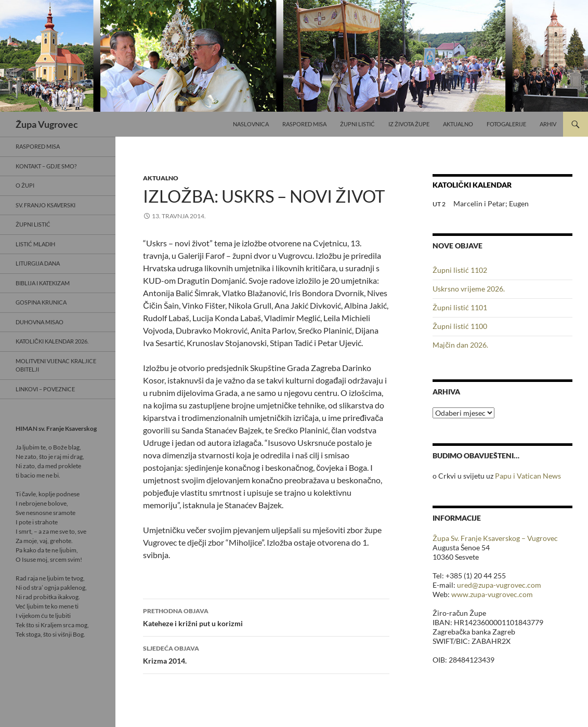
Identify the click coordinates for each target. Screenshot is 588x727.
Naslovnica (251, 124)
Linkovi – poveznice (45, 389)
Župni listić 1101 (460, 307)
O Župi (25, 185)
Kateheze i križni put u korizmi (266, 616)
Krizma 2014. (266, 654)
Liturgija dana (38, 263)
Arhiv (548, 124)
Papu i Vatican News (528, 476)
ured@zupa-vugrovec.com (499, 585)
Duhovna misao (40, 322)
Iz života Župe (409, 124)
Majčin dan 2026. (460, 345)
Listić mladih (35, 244)
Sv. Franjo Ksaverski (45, 205)
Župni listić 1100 (460, 326)
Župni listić (357, 124)
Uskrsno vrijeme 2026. (469, 289)
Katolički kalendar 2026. (52, 341)
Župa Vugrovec (47, 124)
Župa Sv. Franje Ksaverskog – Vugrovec (495, 538)
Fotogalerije (506, 124)
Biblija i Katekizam (43, 283)
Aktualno (458, 124)
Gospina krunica (41, 302)
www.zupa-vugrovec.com (492, 594)
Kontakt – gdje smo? (46, 166)
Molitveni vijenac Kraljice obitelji (56, 365)
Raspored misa (304, 124)
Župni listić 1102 (460, 270)
